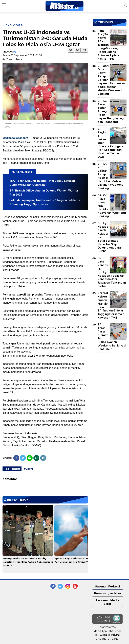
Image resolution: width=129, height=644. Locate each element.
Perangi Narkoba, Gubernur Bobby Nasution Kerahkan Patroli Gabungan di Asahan (28, 562)
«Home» (7, 25)
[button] (84, 50)
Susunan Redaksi (107, 587)
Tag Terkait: (12, 469)
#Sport (28, 469)
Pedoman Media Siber (107, 602)
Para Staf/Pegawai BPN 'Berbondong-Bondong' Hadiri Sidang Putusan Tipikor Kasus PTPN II (109, 45)
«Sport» (18, 25)
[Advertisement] (111, 375)
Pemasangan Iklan (107, 593)
